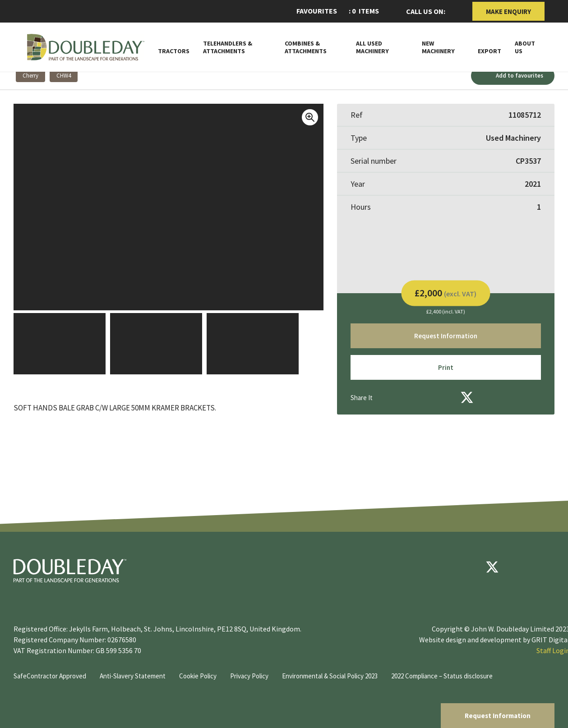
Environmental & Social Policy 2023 (330, 676)
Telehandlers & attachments (228, 47)
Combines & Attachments (306, 47)
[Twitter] (467, 397)
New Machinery (438, 47)
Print (446, 367)
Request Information (498, 716)
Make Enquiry (508, 12)
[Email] (418, 397)
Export (489, 51)
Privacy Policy (249, 676)
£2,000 (446, 292)
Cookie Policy (198, 676)
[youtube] (519, 567)
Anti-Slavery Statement (133, 676)
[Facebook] (443, 397)
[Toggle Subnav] (404, 51)
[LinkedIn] (491, 397)
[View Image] (60, 344)
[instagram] (546, 567)
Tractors (174, 51)
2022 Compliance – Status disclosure (442, 676)
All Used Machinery (372, 47)
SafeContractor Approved (50, 676)
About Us (525, 47)
